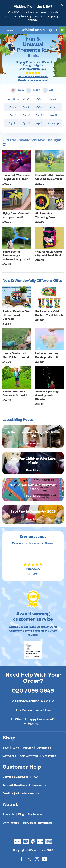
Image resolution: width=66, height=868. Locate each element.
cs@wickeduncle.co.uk (33, 701)
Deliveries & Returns (15, 777)
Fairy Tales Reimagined (37, 823)
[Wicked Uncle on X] (29, 859)
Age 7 (53, 107)
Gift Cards (9, 756)
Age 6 (40, 107)
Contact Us (39, 785)
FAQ (35, 777)
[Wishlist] (51, 30)
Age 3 (53, 99)
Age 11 (53, 115)
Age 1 (26, 99)
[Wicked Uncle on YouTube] (45, 859)
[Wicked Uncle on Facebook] (21, 859)
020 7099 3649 (33, 691)
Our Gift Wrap (29, 756)
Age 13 (26, 123)
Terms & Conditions (15, 785)
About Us (8, 814)
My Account (35, 814)
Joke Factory (11, 823)
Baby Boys (13, 99)
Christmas (49, 756)
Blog (21, 814)
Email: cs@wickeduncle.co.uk (21, 793)
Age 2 (40, 99)
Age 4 (13, 107)
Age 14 (40, 123)
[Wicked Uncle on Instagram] (37, 859)
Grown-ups (53, 123)
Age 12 (13, 123)
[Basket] (62, 30)
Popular (28, 748)
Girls (16, 748)
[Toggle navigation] (8, 30)
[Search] (56, 30)
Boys (5, 748)
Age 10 (40, 115)
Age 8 (13, 115)
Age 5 (26, 107)
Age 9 (26, 115)
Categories (44, 748)
